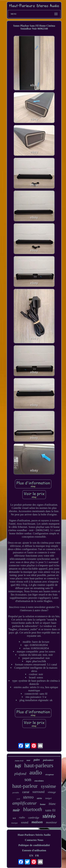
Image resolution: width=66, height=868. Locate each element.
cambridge (34, 818)
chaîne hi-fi (19, 761)
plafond (20, 774)
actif (18, 799)
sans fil (50, 810)
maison (37, 822)
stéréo (49, 816)
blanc (52, 804)
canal (26, 792)
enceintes (39, 781)
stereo (28, 797)
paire (37, 760)
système (48, 786)
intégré (48, 798)
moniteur (52, 822)
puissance (48, 760)
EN (31, 856)
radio (22, 817)
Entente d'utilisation (34, 850)
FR (37, 856)
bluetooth (33, 809)
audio (36, 773)
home (43, 804)
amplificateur (25, 803)
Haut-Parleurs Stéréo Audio (34, 835)
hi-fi (14, 818)
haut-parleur (25, 786)
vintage (52, 792)
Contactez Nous (34, 840)
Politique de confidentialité (34, 845)
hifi (18, 766)
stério (39, 798)
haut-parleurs (39, 765)
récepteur (50, 774)
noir (16, 810)
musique (14, 823)
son (28, 779)
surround (38, 792)
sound (25, 822)
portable (16, 793)
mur (28, 760)
